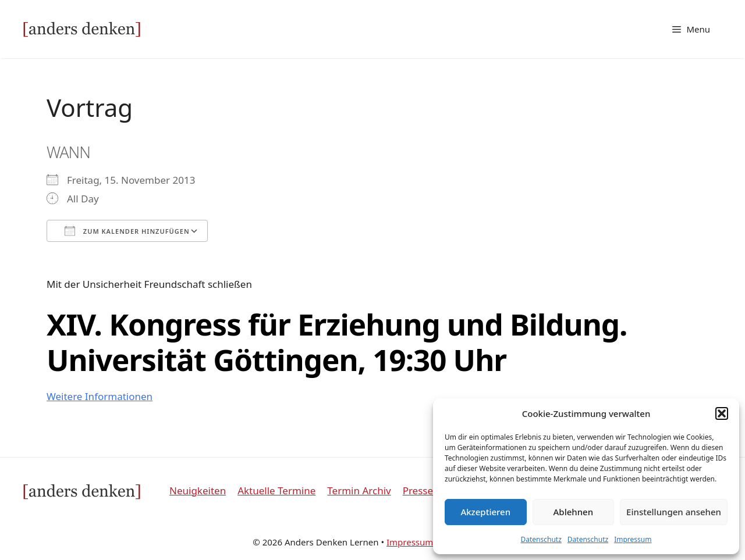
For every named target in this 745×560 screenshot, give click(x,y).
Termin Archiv (359, 491)
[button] (722, 413)
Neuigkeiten (198, 491)
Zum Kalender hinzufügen (127, 231)
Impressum (633, 539)
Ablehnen (574, 512)
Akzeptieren (485, 512)
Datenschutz (541, 539)
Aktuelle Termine (276, 491)
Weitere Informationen (100, 396)
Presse (418, 491)
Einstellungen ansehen (674, 512)
